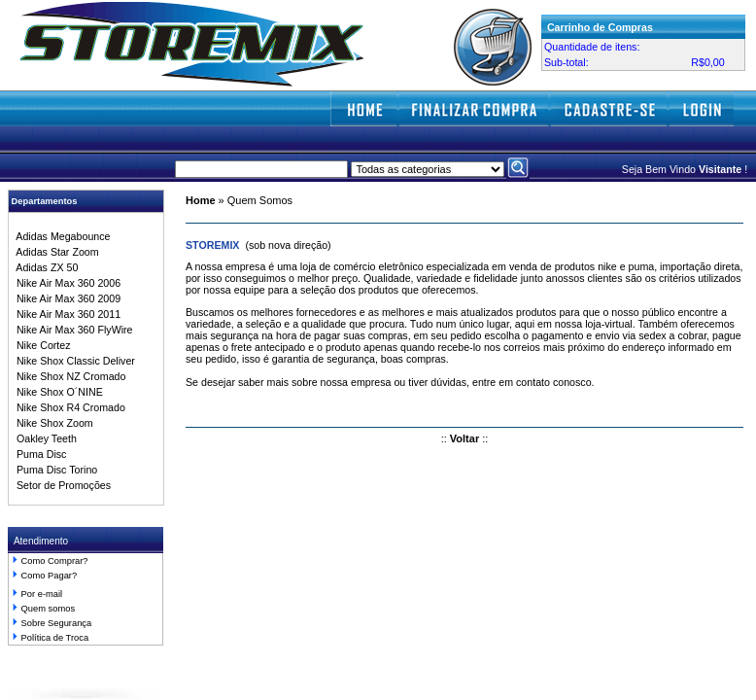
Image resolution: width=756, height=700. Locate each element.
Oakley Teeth (44, 438)
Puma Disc (38, 454)
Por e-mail (42, 594)
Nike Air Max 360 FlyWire (72, 330)
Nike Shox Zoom (52, 423)
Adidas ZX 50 (44, 267)
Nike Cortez (41, 345)
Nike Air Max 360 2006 (66, 283)
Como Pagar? (50, 576)
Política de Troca (55, 638)
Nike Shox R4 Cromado (68, 407)
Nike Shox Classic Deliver (73, 361)
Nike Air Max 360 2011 (66, 314)
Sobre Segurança (57, 623)
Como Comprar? (55, 561)
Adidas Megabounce (61, 236)
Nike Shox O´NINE (57, 392)
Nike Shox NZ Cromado (68, 376)
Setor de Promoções (61, 485)
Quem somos (48, 609)
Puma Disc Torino (54, 470)
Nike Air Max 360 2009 (66, 298)
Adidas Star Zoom (55, 252)
